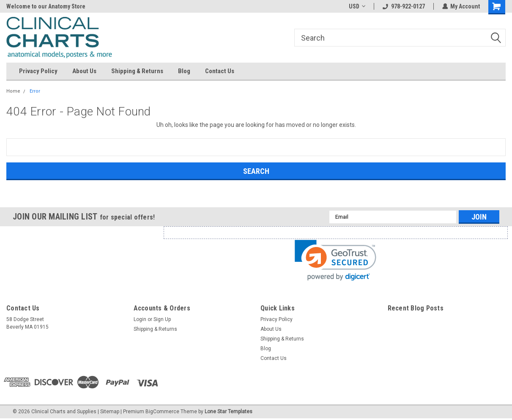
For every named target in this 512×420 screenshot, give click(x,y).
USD (357, 6)
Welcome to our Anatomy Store (46, 6)
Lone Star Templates (229, 412)
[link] (335, 260)
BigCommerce (162, 412)
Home (13, 91)
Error (35, 91)
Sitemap (110, 412)
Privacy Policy (38, 71)
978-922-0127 (403, 6)
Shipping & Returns (137, 71)
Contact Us (220, 71)
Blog (184, 71)
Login (140, 319)
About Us (84, 71)
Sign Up (162, 319)
